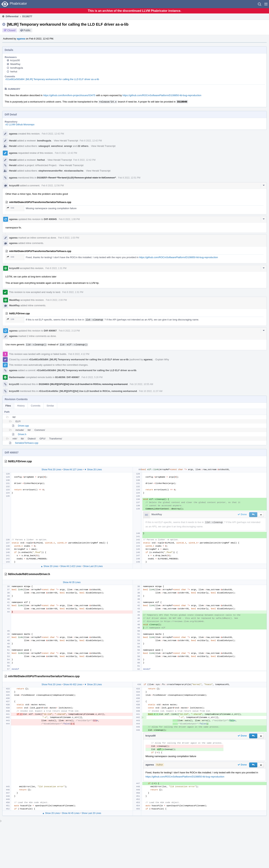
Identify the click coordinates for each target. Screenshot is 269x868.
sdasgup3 (44, 146)
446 (11, 208)
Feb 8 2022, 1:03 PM (69, 238)
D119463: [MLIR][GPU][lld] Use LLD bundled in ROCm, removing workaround (83, 384)
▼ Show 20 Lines (93, 470)
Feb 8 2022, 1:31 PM (56, 268)
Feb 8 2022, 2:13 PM (69, 331)
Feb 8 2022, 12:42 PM (53, 134)
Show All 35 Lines (72, 582)
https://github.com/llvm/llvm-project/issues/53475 (69, 95)
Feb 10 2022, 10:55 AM (142, 384)
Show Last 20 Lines (93, 566)
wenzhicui (57, 146)
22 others (83, 146)
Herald (13, 141)
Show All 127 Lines (73, 470)
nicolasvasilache (74, 171)
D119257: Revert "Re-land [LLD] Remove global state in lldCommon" (76, 178)
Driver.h (22, 434)
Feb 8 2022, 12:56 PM (53, 186)
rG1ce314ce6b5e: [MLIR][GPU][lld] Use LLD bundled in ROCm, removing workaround (88, 391)
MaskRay (15, 64)
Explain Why (162, 359)
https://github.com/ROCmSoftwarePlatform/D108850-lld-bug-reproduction (162, 95)
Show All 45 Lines (71, 813)
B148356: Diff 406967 (67, 377)
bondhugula (17, 68)
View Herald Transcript (66, 141)
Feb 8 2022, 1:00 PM (69, 219)
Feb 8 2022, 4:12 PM (79, 354)
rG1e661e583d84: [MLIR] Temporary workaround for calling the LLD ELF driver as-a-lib (52, 79)
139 (11, 319)
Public (27, 30)
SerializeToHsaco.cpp (27, 443)
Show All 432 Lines (73, 684)
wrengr (68, 146)
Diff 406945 (50, 219)
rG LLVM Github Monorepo (20, 124)
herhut (14, 72)
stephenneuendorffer (51, 171)
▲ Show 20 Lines (50, 566)
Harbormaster (17, 377)
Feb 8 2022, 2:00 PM (56, 300)
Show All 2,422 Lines (71, 566)
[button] (266, 4)
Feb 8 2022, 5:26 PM (92, 377)
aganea (21, 39)
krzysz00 (15, 60)
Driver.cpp (23, 426)
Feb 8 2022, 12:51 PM (129, 178)
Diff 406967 (50, 331)
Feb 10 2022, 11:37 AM (151, 391)
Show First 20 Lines (51, 470)
